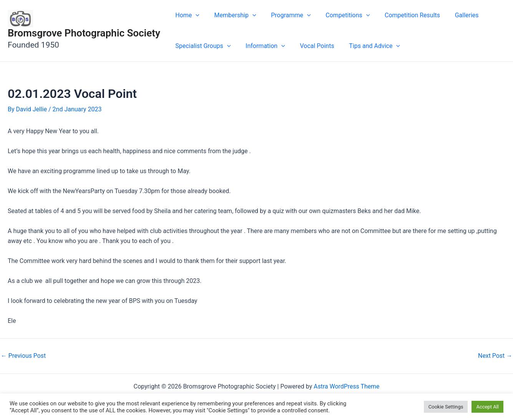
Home (186, 15)
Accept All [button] (487, 407)
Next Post (495, 356)
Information (261, 46)
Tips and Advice (366, 46)
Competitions (339, 15)
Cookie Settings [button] (446, 407)
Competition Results (401, 15)
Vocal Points (311, 46)
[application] (194, 15)
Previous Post (23, 356)
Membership (232, 15)
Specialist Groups (202, 46)
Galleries (453, 15)
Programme (285, 15)
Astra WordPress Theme (347, 386)
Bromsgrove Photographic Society (84, 33)
